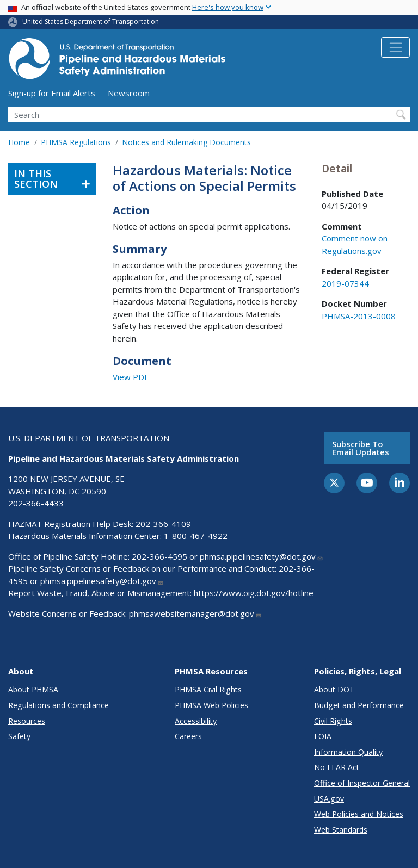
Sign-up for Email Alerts (52, 93)
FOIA (323, 736)
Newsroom (129, 93)
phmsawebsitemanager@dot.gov (195, 613)
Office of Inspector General (362, 783)
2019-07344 (345, 283)
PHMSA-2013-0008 (359, 316)
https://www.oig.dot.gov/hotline (254, 593)
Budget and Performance (359, 705)
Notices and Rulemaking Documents (186, 142)
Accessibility (196, 721)
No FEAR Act (337, 767)
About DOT (334, 689)
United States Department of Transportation (91, 21)
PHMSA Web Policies (211, 705)
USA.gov (329, 799)
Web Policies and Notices (359, 814)
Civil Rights (333, 721)
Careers (188, 736)
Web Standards (341, 830)
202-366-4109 (163, 524)
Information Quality (348, 752)
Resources (27, 721)
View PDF (131, 377)
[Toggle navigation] (395, 47)
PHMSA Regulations (76, 142)
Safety (19, 736)
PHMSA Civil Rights (208, 689)
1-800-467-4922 (196, 536)
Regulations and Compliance (59, 705)
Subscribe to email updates (361, 448)
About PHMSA (33, 689)
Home (19, 142)
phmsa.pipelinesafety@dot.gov (262, 556)
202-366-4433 (36, 503)
